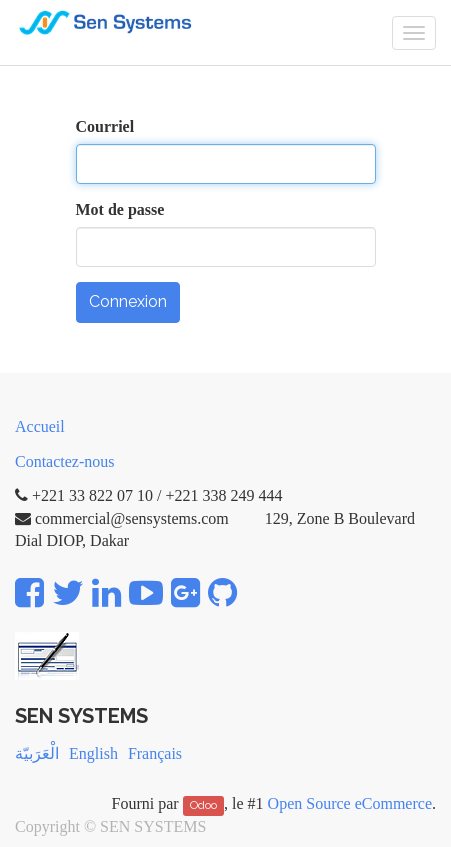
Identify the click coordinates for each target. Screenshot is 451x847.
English (93, 753)
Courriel (105, 126)
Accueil (40, 426)
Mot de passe (120, 209)
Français (155, 753)
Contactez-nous (65, 461)
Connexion (128, 301)
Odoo (203, 805)
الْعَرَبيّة (37, 753)
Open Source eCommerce (350, 803)
